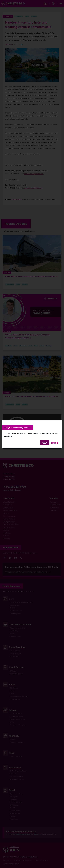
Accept (45, 443)
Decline (55, 443)
